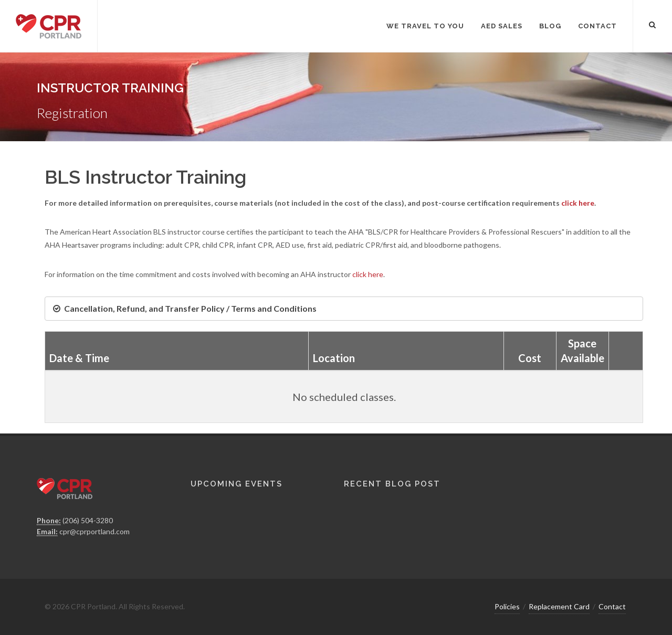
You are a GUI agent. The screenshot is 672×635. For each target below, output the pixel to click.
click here (578, 203)
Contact (612, 606)
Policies (507, 606)
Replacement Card (559, 606)
